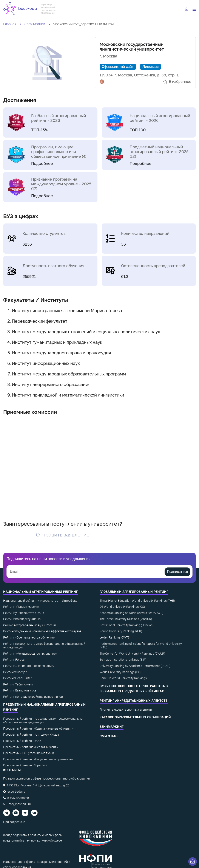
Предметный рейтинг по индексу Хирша (31, 735)
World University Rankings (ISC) (121, 672)
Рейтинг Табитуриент (18, 684)
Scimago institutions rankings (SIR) (123, 660)
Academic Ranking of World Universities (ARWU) (132, 613)
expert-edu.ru (16, 792)
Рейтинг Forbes (14, 660)
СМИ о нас (109, 736)
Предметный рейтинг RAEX (22, 741)
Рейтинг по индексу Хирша (22, 619)
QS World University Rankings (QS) (122, 607)
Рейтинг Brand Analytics (20, 690)
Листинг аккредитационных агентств (126, 710)
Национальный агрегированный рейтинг (40, 592)
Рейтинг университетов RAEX (24, 613)
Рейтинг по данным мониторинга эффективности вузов (42, 631)
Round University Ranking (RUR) (121, 631)
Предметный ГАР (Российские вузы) (29, 753)
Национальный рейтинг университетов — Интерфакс (40, 601)
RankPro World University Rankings (123, 678)
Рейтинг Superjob (15, 672)
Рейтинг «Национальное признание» (29, 666)
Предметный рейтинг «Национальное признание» (38, 759)
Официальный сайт (118, 66)
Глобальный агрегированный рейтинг (134, 592)
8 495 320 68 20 (18, 798)
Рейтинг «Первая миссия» (21, 607)
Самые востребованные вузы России (30, 625)
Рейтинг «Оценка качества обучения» (29, 637)
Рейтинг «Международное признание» (30, 654)
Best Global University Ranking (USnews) (127, 625)
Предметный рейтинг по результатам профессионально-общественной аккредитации (43, 721)
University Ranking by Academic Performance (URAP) (135, 666)
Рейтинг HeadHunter (17, 678)
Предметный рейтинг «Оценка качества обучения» (38, 728)
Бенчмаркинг (112, 727)
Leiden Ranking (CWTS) (115, 637)
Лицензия (150, 66)
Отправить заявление (63, 534)
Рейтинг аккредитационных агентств (134, 701)
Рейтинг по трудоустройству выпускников (33, 697)
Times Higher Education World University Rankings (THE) (137, 601)
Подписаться (177, 572)
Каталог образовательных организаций (135, 717)
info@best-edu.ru (19, 804)
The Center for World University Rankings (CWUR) (132, 654)
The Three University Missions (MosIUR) (126, 619)
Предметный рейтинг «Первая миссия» (31, 747)
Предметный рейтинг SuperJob (25, 765)
